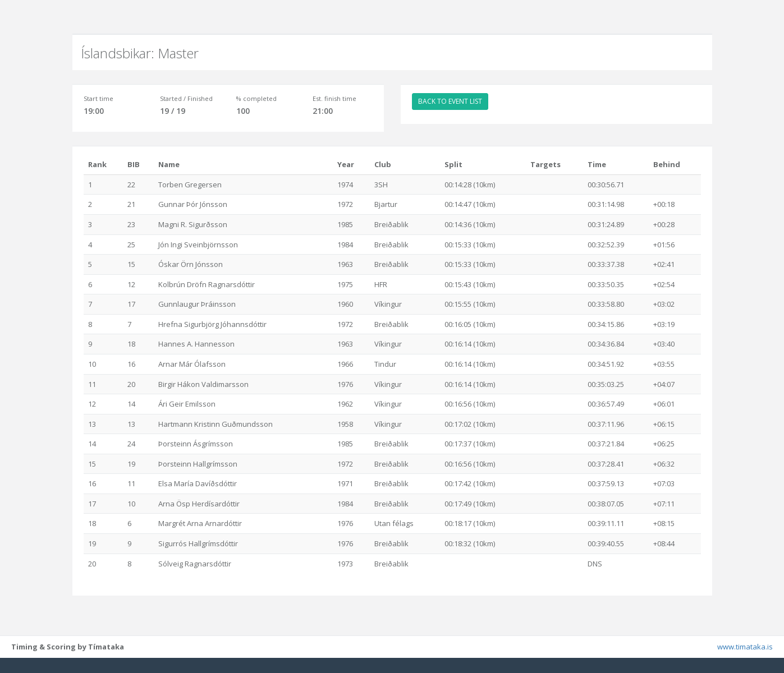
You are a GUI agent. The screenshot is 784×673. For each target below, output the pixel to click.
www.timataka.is (745, 662)
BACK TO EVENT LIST (450, 101)
